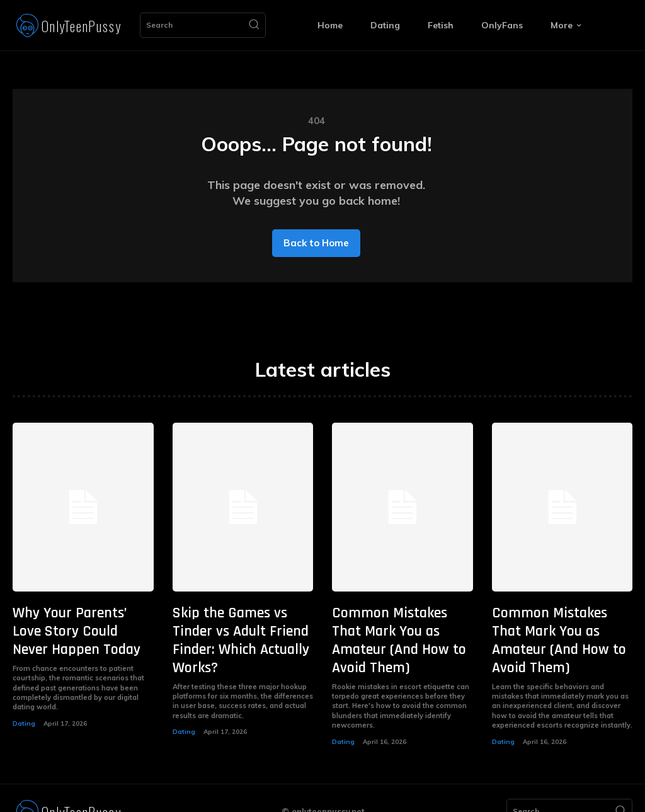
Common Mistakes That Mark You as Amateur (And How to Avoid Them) (400, 628)
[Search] (254, 25)
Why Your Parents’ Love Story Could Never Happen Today (79, 628)
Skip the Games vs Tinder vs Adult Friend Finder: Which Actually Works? (237, 628)
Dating (24, 715)
